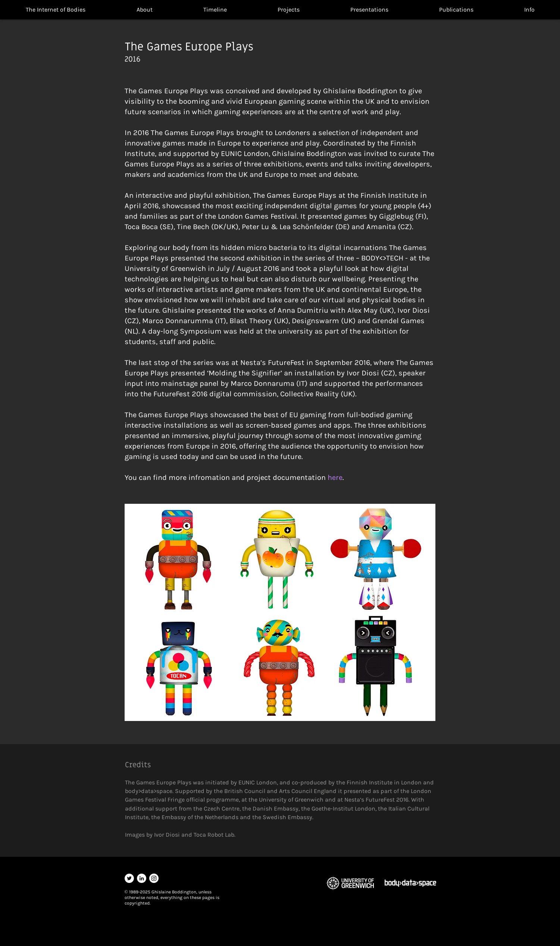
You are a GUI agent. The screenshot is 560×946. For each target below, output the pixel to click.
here (335, 477)
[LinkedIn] (142, 878)
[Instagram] (154, 878)
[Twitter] (129, 878)
